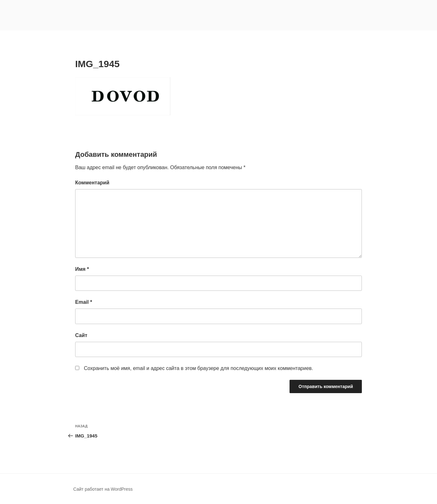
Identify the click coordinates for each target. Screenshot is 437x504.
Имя (82, 269)
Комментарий (92, 183)
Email (84, 302)
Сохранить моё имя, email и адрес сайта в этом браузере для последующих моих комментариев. (198, 368)
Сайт (81, 335)
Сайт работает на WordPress (103, 489)
